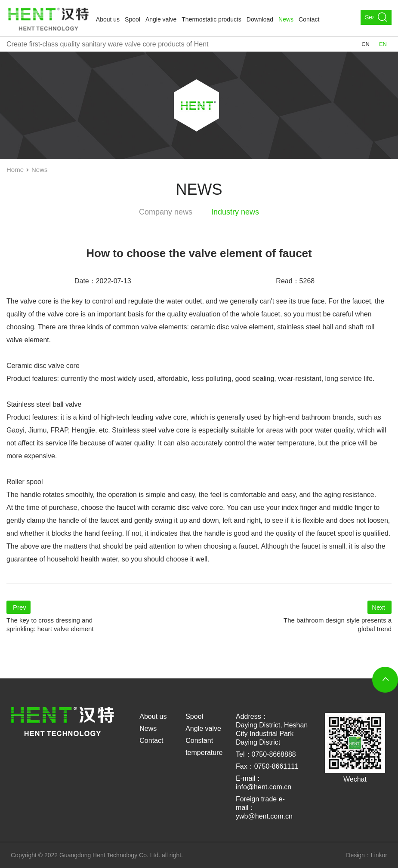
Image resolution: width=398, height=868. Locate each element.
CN (366, 44)
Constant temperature (204, 747)
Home (15, 170)
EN (383, 44)
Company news (166, 212)
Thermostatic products (211, 19)
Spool (133, 19)
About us (108, 19)
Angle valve (161, 19)
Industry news (235, 212)
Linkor (379, 855)
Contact (309, 19)
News (286, 19)
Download (260, 19)
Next (378, 607)
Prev (20, 607)
